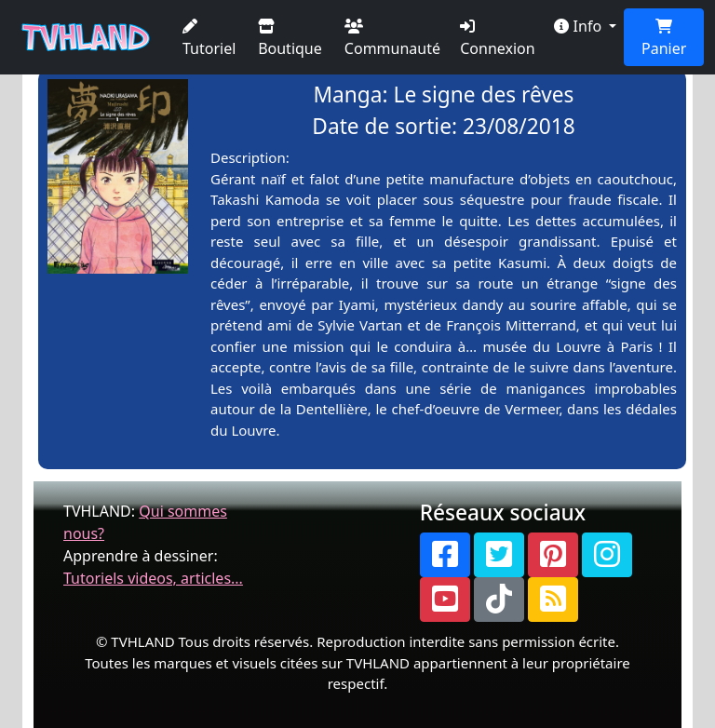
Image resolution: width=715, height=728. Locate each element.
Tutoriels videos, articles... (153, 578)
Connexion (497, 39)
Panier (664, 39)
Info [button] (580, 26)
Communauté (392, 39)
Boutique (290, 39)
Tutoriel (209, 39)
